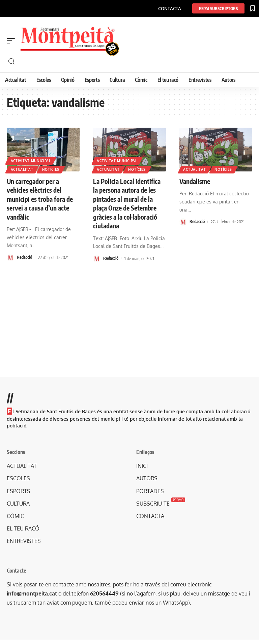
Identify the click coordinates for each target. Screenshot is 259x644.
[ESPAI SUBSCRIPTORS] (218, 8)
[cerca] (133, 61)
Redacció (25, 257)
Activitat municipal (31, 160)
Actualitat (22, 169)
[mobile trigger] (12, 41)
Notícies (51, 169)
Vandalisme (195, 181)
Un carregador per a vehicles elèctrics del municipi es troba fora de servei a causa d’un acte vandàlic (41, 199)
